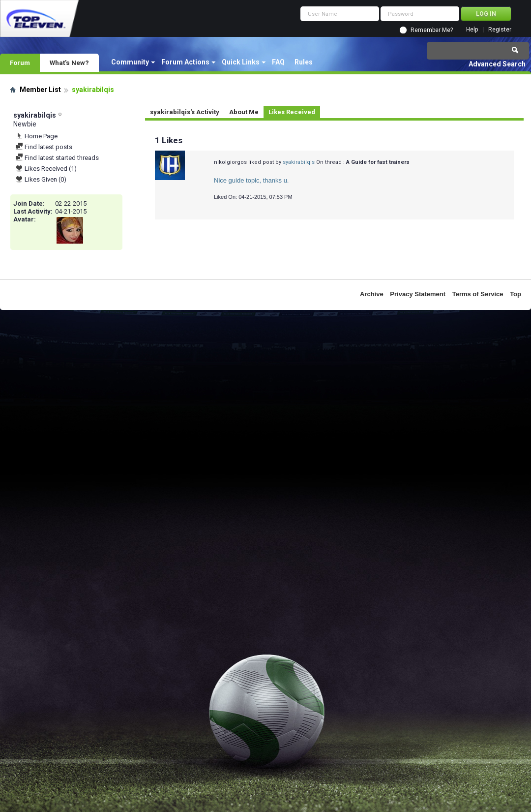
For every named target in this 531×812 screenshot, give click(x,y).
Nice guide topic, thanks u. (251, 180)
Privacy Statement (418, 294)
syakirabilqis (299, 162)
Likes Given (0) (41, 179)
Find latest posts (44, 147)
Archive (372, 294)
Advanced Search (497, 64)
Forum (20, 62)
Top (516, 294)
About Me (244, 112)
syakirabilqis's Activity (185, 112)
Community (130, 62)
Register (500, 30)
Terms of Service (478, 294)
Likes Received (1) (46, 169)
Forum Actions (185, 62)
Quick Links (241, 62)
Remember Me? (432, 30)
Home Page (36, 136)
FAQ (278, 62)
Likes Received (292, 112)
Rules (304, 62)
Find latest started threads (57, 158)
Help (472, 30)
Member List (40, 90)
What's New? (69, 62)
